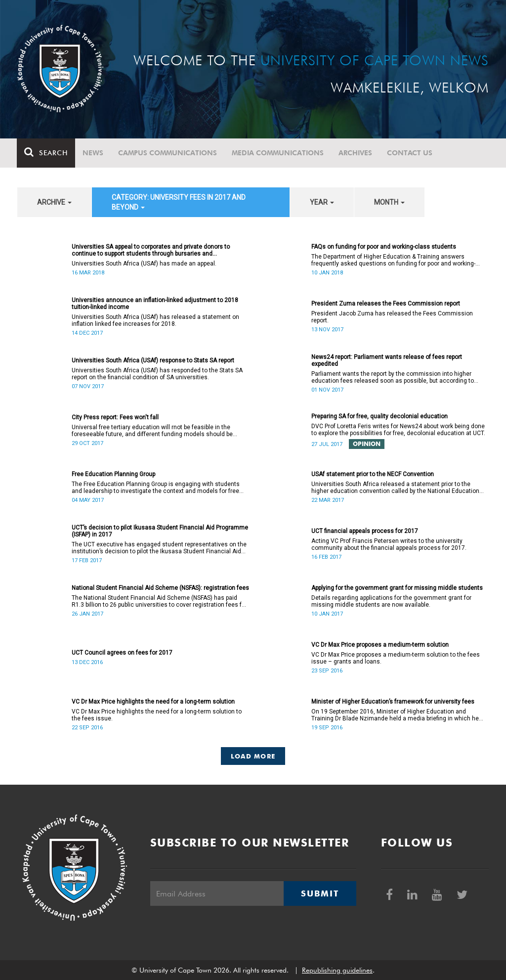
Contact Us (410, 153)
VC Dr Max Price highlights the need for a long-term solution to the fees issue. (157, 715)
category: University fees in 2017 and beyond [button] (179, 202)
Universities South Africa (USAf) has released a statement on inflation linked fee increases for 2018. (155, 320)
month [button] (389, 202)
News (93, 153)
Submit (320, 893)
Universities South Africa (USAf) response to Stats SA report (153, 360)
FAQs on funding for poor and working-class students (384, 247)
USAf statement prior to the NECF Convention (373, 474)
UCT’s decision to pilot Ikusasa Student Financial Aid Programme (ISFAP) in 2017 (160, 531)
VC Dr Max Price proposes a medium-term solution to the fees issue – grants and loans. (396, 658)
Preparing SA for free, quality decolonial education (379, 416)
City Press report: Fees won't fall (115, 417)
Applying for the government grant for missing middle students (397, 588)
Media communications (278, 153)
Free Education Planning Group (113, 474)
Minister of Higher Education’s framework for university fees (393, 702)
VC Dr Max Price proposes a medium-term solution (380, 645)
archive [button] (54, 202)
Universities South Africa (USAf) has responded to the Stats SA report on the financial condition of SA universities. (157, 374)
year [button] (322, 202)
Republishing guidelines (337, 970)
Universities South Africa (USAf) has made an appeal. (144, 264)
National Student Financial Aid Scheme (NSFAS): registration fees (160, 588)
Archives (356, 153)
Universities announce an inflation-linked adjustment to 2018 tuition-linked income (155, 304)
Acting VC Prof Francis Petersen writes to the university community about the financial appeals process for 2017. (389, 544)
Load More (253, 756)
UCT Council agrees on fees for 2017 (122, 653)
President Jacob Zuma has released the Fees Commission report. (392, 317)
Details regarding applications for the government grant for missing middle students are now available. (391, 601)
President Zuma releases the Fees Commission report (386, 304)
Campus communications (168, 153)
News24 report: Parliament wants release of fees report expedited (387, 360)
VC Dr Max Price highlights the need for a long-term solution (153, 702)
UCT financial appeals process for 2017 (365, 531)
